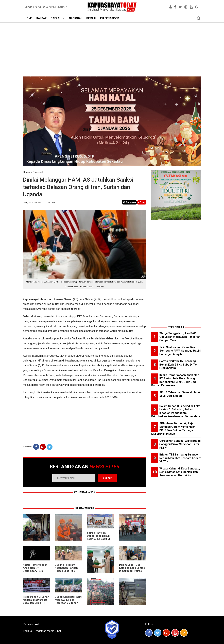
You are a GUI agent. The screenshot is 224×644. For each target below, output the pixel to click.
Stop (142, 202)
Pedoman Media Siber (48, 631)
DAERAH (56, 18)
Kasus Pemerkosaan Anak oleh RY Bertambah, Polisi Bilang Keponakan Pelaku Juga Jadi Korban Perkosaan (35, 572)
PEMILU (91, 18)
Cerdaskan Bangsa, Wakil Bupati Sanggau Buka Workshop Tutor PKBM (180, 444)
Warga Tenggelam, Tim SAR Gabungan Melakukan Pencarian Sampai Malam (180, 337)
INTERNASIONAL (111, 18)
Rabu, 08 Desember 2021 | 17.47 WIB (39, 203)
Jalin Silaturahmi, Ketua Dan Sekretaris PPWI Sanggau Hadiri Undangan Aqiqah (180, 351)
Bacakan (129, 202)
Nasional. (38, 172)
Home (26, 172)
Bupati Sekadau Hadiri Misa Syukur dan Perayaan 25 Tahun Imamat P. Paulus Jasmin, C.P (68, 603)
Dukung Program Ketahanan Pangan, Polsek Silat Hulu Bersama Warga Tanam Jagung (67, 571)
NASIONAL (76, 18)
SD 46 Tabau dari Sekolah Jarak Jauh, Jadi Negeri (180, 394)
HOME (28, 18)
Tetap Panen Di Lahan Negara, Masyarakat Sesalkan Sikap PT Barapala (36, 601)
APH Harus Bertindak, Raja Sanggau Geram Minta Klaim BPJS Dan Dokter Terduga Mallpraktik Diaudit (173, 429)
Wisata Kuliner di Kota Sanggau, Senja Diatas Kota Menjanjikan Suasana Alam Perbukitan (180, 472)
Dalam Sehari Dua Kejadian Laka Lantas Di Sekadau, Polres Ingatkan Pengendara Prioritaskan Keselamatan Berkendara (176, 411)
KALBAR (41, 18)
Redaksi (28, 631)
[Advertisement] (112, 48)
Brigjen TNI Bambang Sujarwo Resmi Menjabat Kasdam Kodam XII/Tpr (180, 458)
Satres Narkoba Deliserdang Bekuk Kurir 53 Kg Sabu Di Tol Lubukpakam (98, 537)
